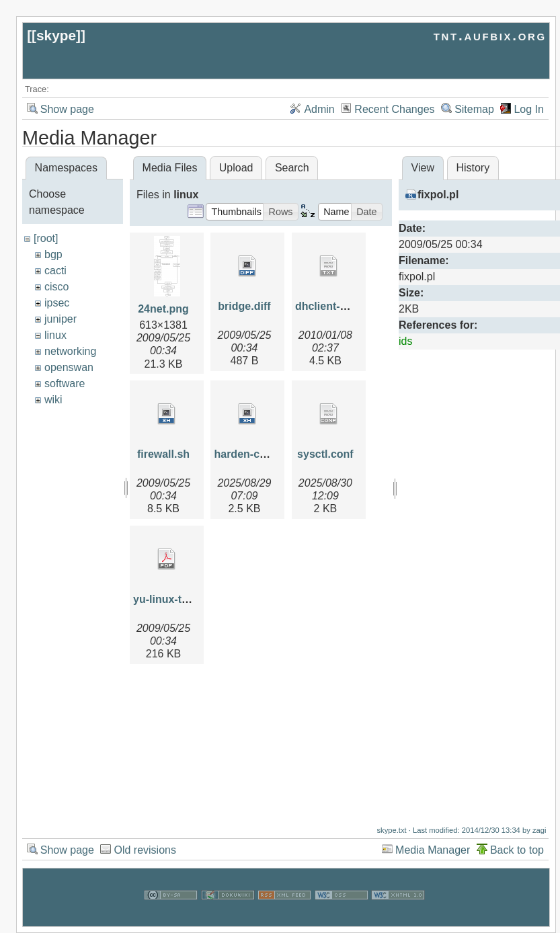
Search (292, 168)
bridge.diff (244, 306)
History (473, 168)
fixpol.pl (438, 195)
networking (70, 351)
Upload (236, 168)
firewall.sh (163, 454)
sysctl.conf (325, 454)
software (65, 383)
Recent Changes (394, 109)
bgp (53, 254)
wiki (53, 400)
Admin (319, 109)
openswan (69, 367)
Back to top (517, 843)
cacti (55, 271)
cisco (56, 287)
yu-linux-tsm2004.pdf (187, 599)
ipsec (57, 303)
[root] (46, 238)
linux (55, 335)
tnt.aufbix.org (490, 35)
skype (56, 35)
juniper (61, 319)
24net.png (163, 309)
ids (405, 341)
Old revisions (145, 843)
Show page (67, 109)
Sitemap (474, 109)
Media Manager (433, 843)
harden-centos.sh (258, 454)
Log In (528, 109)
